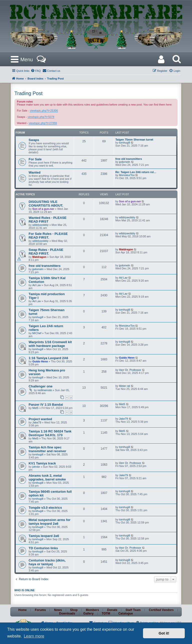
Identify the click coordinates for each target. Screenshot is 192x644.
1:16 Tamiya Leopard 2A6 (48, 358)
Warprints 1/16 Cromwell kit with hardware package (50, 344)
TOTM (106, 613)
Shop (74, 610)
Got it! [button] (164, 633)
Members (92, 610)
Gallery (88, 613)
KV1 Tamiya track (42, 463)
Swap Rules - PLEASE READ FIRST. (46, 252)
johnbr (36, 467)
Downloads (67, 613)
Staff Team (133, 610)
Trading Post (29, 93)
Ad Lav (36, 285)
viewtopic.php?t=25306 (44, 111)
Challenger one (41, 386)
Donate (112, 610)
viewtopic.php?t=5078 (41, 117)
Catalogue (125, 613)
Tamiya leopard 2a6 (44, 536)
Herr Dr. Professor (130, 370)
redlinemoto (45, 390)
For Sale (35, 159)
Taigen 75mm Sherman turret (134, 140)
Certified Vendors (161, 610)
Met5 (35, 408)
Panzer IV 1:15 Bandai (46, 405)
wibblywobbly (40, 225)
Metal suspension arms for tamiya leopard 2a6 (50, 522)
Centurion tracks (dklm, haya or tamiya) (47, 562)
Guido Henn (40, 361)
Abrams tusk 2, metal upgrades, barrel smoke (47, 477)
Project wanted (40, 419)
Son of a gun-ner (43, 209)
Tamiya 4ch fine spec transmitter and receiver (47, 449)
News (58, 610)
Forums (40, 610)
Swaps (34, 140)
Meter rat (124, 386)
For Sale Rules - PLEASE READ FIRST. (48, 236)
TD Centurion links (43, 548)
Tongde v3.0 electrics (45, 508)
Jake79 (37, 422)
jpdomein (125, 162)
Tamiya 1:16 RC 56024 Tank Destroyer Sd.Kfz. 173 (50, 433)
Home (22, 610)
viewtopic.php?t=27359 (43, 123)
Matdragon (39, 257)
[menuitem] (36, 71)
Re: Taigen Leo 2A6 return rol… (136, 172)
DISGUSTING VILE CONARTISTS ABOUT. (46, 204)
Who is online (25, 590)
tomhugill (124, 143)
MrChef (37, 333)
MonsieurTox (127, 175)
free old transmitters (128, 159)
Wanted (35, 172)
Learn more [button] (34, 636)
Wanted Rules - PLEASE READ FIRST (48, 220)
